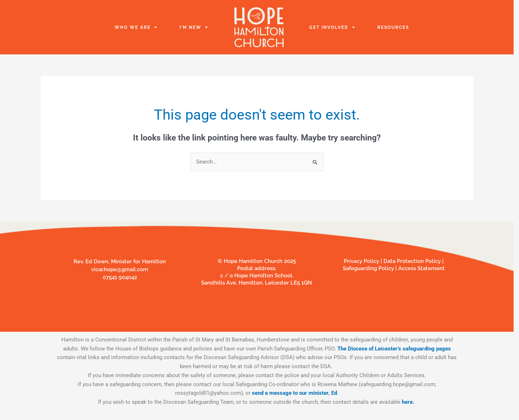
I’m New (194, 27)
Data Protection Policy (413, 261)
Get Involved (332, 27)
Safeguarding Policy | (371, 268)
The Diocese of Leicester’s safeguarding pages (394, 349)
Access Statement (422, 268)
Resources (393, 27)
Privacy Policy (361, 261)
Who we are (136, 27)
